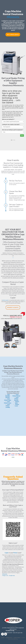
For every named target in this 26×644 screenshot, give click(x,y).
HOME (3, 638)
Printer (15, 553)
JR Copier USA (13, 626)
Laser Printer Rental (16, 395)
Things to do (5, 575)
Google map (12, 575)
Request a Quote (13, 307)
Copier (7, 553)
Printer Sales (17, 402)
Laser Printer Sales (8, 399)
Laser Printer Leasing (8, 406)
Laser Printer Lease (8, 402)
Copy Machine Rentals (8, 396)
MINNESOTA (9, 638)
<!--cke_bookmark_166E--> (13, 420)
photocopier (6, 300)
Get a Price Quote (13, 35)
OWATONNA (17, 638)
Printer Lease (17, 405)
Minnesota (13, 17)
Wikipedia (5, 574)
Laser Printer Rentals (16, 399)
